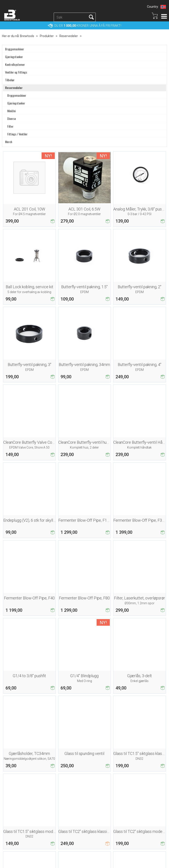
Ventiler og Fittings (16, 72)
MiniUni (11, 111)
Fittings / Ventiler (17, 134)
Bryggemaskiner (15, 49)
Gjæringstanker (14, 57)
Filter (10, 126)
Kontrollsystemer (15, 64)
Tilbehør (10, 80)
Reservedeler (69, 36)
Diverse (12, 119)
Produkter (47, 36)
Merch (9, 142)
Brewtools (27, 36)
